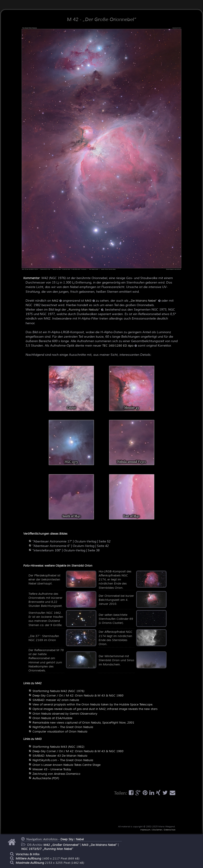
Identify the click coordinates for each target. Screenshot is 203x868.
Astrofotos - (58, 839)
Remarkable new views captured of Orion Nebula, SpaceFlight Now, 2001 (83, 723)
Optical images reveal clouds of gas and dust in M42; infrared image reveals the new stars (95, 709)
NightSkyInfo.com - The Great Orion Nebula (63, 727)
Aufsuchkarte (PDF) (46, 778)
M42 (57, 301)
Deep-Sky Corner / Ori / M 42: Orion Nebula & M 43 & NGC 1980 (78, 696)
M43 (90, 301)
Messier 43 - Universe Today (52, 769)
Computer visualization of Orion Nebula (60, 732)
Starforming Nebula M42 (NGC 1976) (58, 691)
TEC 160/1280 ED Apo (119, 346)
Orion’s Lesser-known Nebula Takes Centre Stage (66, 765)
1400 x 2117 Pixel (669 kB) (48, 859)
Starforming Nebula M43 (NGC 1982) (58, 747)
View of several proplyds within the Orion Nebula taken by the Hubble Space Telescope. (93, 705)
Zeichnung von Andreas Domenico (56, 774)
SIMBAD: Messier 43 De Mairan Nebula (60, 756)
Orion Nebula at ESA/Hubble (52, 718)
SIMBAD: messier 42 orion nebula (56, 700)
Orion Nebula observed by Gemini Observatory (65, 714)
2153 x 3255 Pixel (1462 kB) (50, 863)
